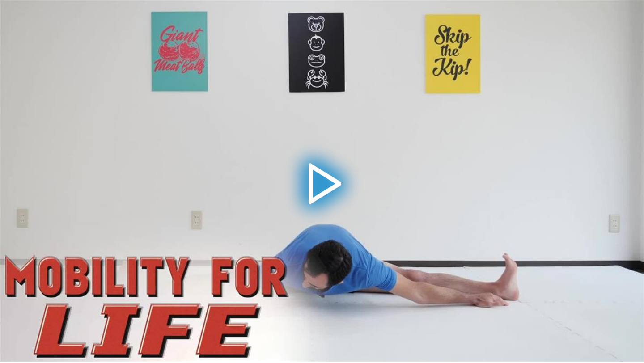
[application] (322, 181)
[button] (322, 181)
